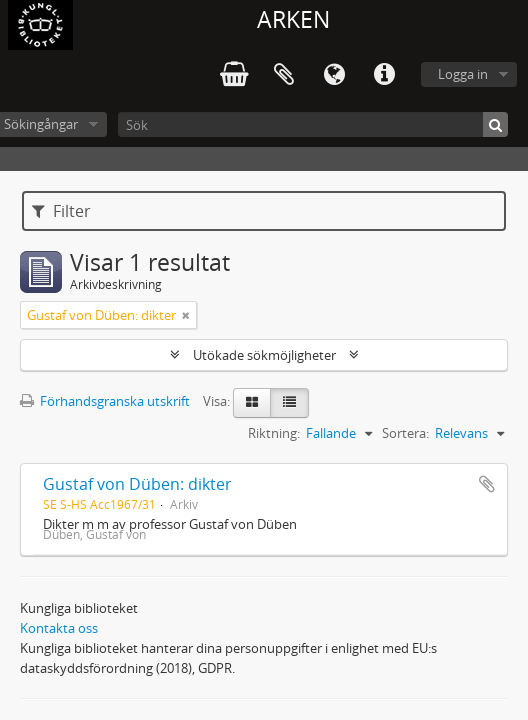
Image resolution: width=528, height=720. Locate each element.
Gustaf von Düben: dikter (137, 484)
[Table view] (289, 403)
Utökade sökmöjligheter (264, 355)
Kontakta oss (59, 628)
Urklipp (284, 75)
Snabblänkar (384, 75)
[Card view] (252, 403)
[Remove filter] (186, 315)
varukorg (234, 75)
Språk (334, 75)
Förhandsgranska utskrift (105, 401)
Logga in (463, 74)
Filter (61, 211)
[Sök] (313, 124)
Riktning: (274, 433)
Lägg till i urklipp (487, 484)
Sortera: (405, 433)
